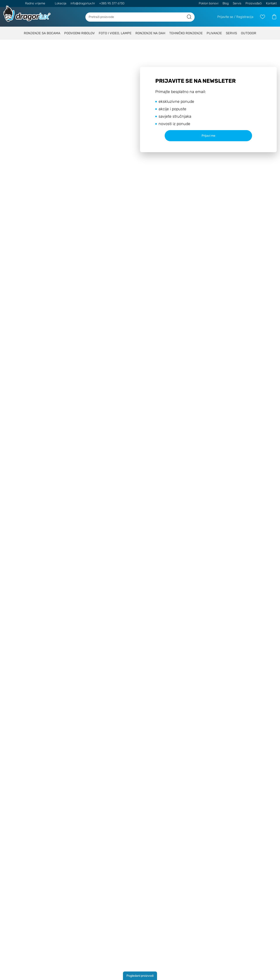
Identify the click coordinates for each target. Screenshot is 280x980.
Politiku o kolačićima (183, 484)
